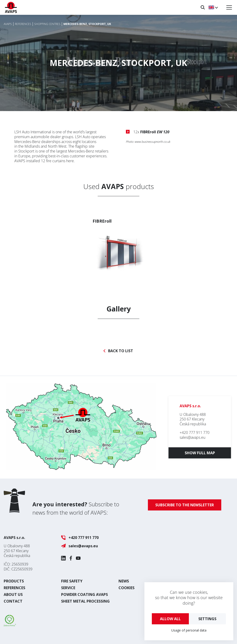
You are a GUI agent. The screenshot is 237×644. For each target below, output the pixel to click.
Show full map (200, 453)
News (124, 581)
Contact (13, 601)
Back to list (121, 351)
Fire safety (72, 581)
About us (13, 594)
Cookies (126, 588)
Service (68, 588)
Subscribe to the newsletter (185, 505)
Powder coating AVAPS (84, 594)
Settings (207, 619)
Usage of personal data (189, 630)
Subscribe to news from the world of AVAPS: (76, 508)
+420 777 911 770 (195, 432)
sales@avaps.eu (192, 437)
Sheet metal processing (85, 601)
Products (14, 581)
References (14, 588)
